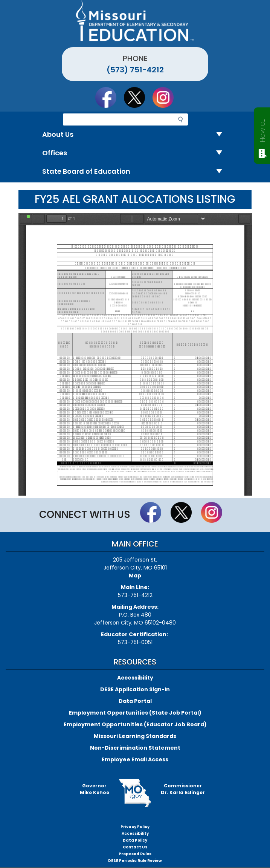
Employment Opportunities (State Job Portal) (135, 713)
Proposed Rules (135, 854)
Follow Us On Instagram (166, 97)
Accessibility (135, 678)
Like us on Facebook (109, 97)
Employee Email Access (135, 759)
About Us (135, 135)
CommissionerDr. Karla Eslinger (183, 789)
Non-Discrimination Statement (135, 748)
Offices (135, 153)
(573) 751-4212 (135, 70)
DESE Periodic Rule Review (135, 861)
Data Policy (135, 840)
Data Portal (135, 701)
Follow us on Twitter (138, 97)
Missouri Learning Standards (135, 736)
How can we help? (262, 129)
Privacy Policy (135, 827)
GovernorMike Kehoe (95, 789)
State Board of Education (135, 172)
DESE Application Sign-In (135, 689)
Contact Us (135, 847)
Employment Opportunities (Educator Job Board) (135, 724)
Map (135, 576)
